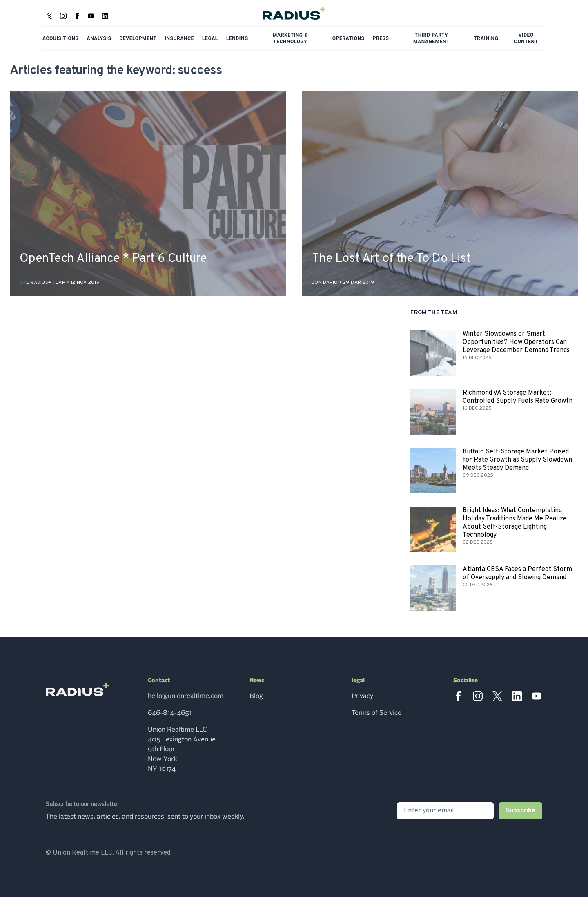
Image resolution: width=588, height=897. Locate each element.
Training (486, 38)
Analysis (99, 38)
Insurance (179, 38)
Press (381, 38)
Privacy (362, 696)
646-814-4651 (170, 713)
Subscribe (520, 811)
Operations (349, 38)
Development (138, 38)
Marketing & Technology (290, 38)
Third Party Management (431, 38)
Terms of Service (376, 713)
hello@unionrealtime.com (186, 696)
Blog (256, 696)
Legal (210, 38)
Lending (237, 38)
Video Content (526, 38)
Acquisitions (61, 38)
